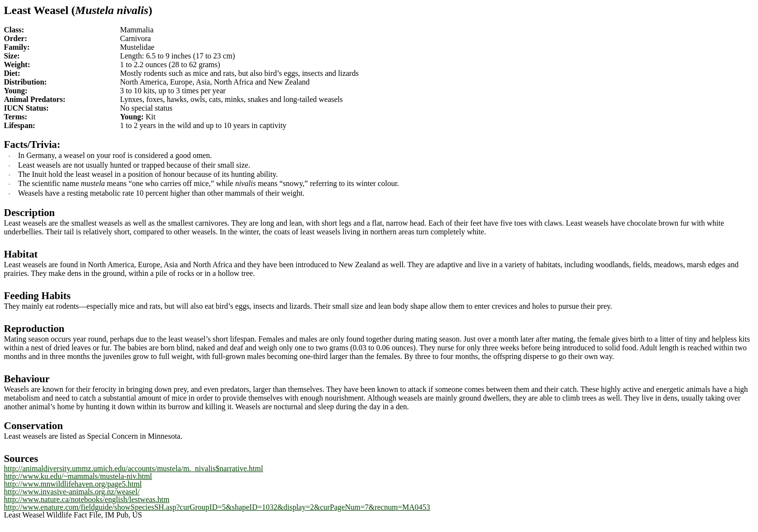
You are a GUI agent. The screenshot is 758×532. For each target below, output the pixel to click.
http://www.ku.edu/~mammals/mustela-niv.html (78, 476)
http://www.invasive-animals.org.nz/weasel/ (72, 492)
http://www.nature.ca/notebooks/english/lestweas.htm (87, 499)
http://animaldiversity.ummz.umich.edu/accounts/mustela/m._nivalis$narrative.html (133, 468)
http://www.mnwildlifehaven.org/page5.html (73, 484)
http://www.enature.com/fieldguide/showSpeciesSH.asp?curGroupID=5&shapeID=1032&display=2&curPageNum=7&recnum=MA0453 (217, 507)
